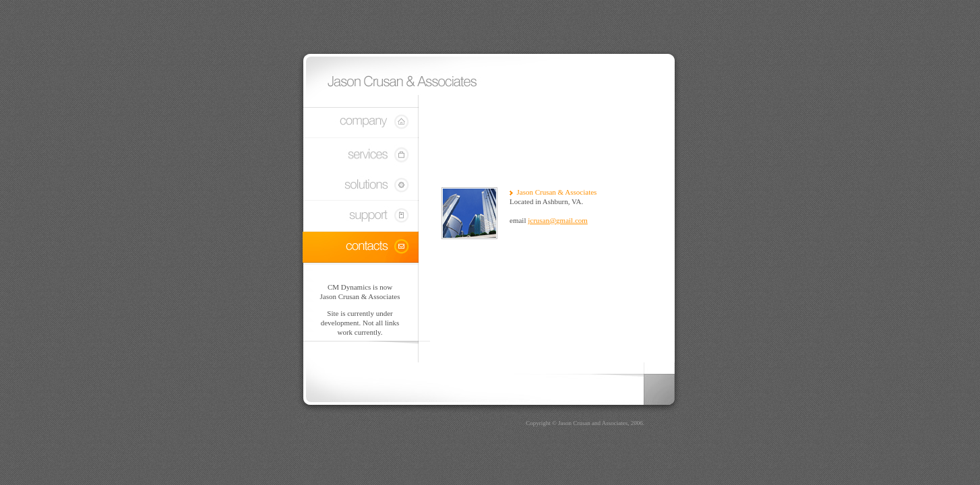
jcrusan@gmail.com (558, 220)
